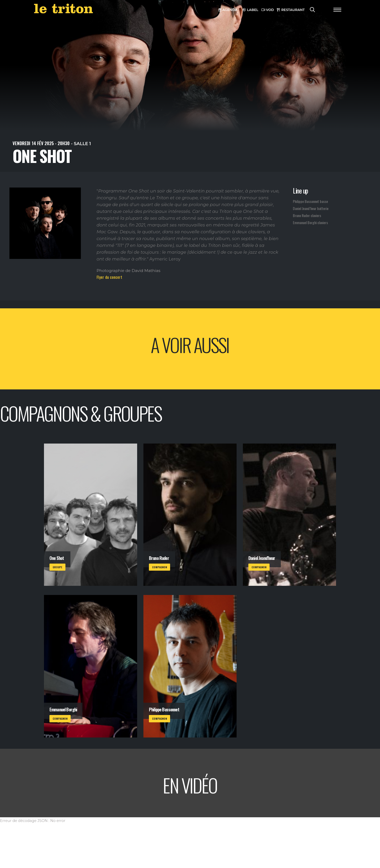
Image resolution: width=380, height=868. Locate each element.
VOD (268, 10)
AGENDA (228, 10)
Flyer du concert (109, 277)
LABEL (250, 10)
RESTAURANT (291, 10)
